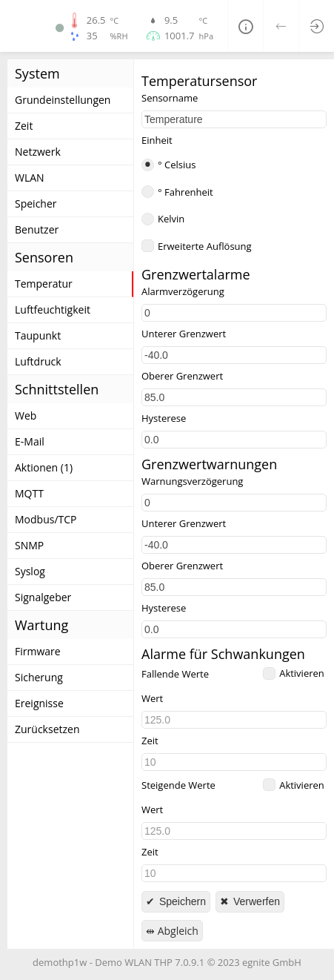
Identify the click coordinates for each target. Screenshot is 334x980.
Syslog (30, 571)
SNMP (29, 545)
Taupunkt (38, 335)
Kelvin (171, 219)
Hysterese (164, 418)
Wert (152, 699)
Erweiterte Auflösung (205, 246)
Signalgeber (43, 597)
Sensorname (170, 98)
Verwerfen (255, 901)
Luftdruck (38, 361)
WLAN (30, 178)
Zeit (24, 126)
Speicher (36, 203)
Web (26, 415)
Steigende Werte (178, 785)
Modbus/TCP (46, 519)
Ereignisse (39, 703)
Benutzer (37, 229)
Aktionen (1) (44, 467)
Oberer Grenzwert (182, 376)
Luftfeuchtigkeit (53, 309)
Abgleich (177, 931)
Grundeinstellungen (63, 100)
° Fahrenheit (186, 192)
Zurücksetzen (47, 729)
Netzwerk (38, 152)
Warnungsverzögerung (192, 481)
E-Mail (30, 441)
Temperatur (44, 284)
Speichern (181, 901)
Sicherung (39, 677)
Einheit (157, 140)
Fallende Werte (175, 674)
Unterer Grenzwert (184, 334)
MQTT (29, 493)
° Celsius (177, 165)
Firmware (38, 651)
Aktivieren (302, 673)
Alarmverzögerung (183, 292)
